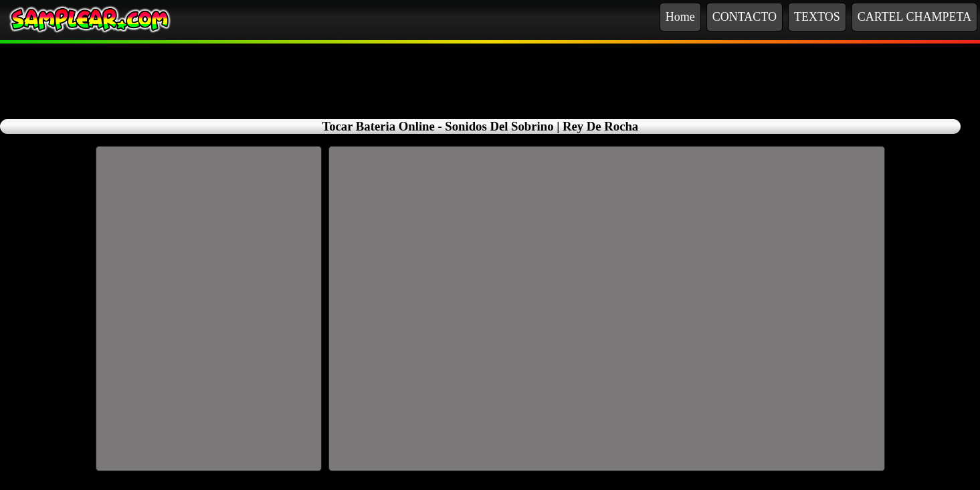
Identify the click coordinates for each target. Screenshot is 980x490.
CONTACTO (745, 17)
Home (680, 17)
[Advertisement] (490, 74)
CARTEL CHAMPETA (914, 17)
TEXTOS (817, 17)
